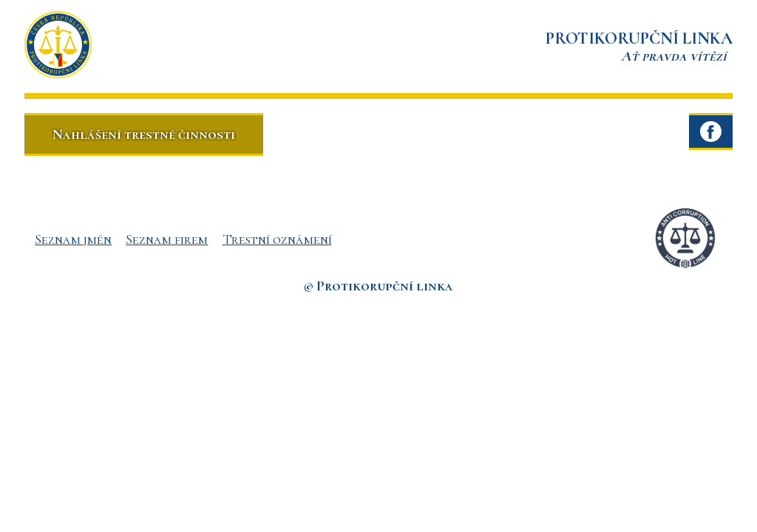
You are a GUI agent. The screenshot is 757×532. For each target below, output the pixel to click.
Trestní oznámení (277, 239)
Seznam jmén (73, 239)
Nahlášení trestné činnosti (144, 134)
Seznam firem (167, 239)
